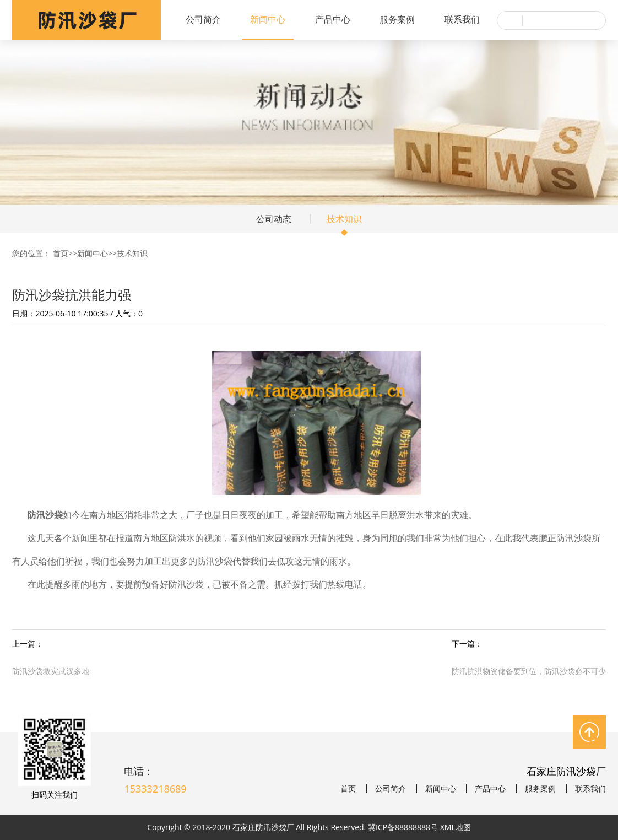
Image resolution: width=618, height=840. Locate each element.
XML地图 (456, 827)
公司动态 (274, 219)
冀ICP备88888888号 (403, 827)
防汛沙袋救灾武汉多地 (51, 671)
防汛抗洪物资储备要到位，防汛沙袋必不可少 (529, 671)
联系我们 (462, 19)
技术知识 (344, 219)
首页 (61, 253)
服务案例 (397, 19)
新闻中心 (268, 19)
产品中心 (333, 19)
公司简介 (203, 19)
